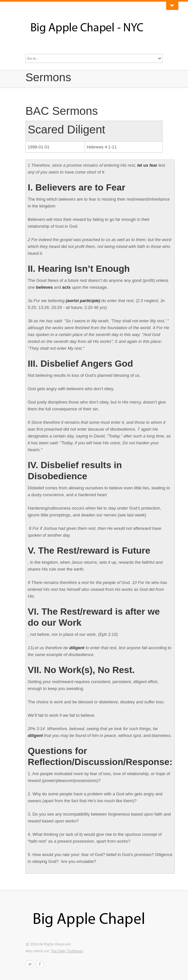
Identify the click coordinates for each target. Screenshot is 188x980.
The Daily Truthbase (67, 951)
